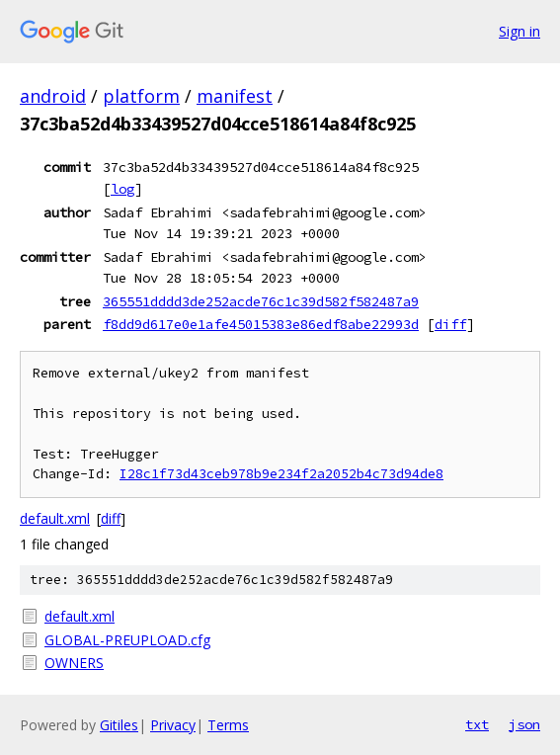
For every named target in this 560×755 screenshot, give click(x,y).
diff (450, 324)
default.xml (55, 518)
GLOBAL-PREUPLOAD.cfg (127, 640)
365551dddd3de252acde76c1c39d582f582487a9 (261, 301)
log (122, 189)
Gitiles (119, 725)
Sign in (520, 31)
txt (477, 724)
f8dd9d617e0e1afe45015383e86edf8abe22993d (261, 324)
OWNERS (74, 663)
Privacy (173, 725)
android (53, 96)
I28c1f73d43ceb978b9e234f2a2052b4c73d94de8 (281, 474)
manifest (235, 96)
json (524, 724)
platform (141, 96)
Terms (228, 725)
